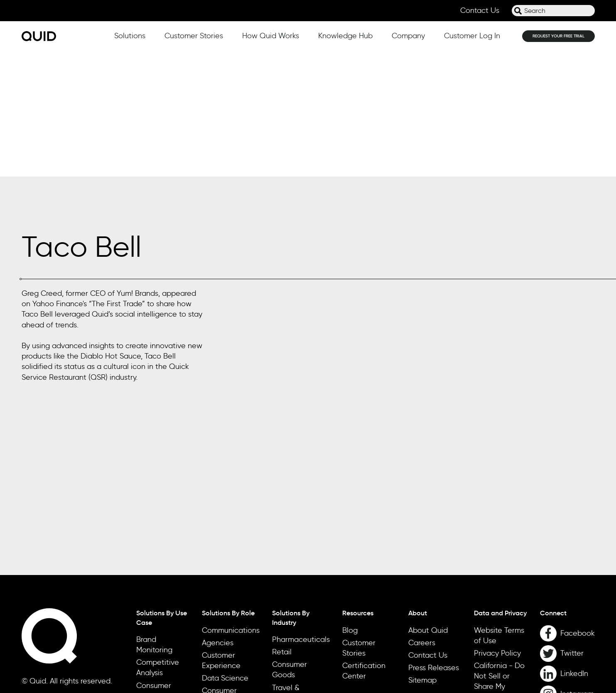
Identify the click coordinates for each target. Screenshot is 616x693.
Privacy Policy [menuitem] (497, 527)
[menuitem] (567, 487)
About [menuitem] (418, 487)
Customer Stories (194, 36)
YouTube (575, 588)
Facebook (578, 507)
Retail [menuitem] (282, 526)
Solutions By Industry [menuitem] (291, 492)
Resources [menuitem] (358, 487)
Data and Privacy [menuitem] (500, 487)
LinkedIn (574, 548)
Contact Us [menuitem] (428, 529)
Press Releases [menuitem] (434, 542)
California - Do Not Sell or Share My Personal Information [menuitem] (499, 561)
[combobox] (553, 11)
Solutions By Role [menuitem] (228, 487)
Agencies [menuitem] (218, 517)
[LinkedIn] (567, 548)
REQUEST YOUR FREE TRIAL (558, 36)
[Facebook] (567, 508)
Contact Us (480, 10)
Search (512, 14)
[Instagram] (567, 568)
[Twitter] (567, 528)
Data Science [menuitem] (225, 553)
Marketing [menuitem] (219, 598)
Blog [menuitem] (350, 504)
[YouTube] (567, 588)
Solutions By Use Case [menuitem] (162, 492)
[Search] (518, 11)
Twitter (572, 528)
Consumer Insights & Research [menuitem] (219, 575)
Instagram (577, 568)
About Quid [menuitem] (428, 504)
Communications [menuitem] (231, 504)
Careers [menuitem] (422, 517)
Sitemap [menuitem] (422, 555)
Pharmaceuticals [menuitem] (301, 514)
